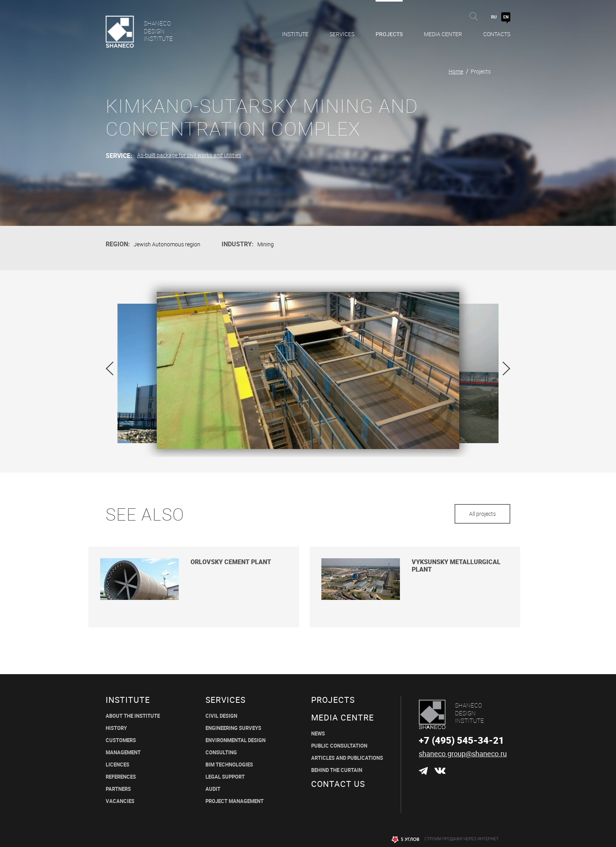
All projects (482, 514)
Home (456, 71)
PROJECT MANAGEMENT (235, 801)
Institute (295, 34)
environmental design (236, 740)
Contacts (497, 34)
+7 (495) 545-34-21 (461, 740)
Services (342, 34)
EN (506, 17)
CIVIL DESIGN (221, 716)
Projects (389, 34)
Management (123, 753)
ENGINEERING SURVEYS (233, 728)
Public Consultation (339, 746)
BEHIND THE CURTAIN (337, 770)
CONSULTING (221, 753)
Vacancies (120, 801)
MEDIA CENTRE (343, 718)
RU (494, 17)
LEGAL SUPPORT (225, 777)
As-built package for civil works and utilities (189, 155)
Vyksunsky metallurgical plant (456, 566)
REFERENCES (121, 777)
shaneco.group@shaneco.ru (463, 753)
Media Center (443, 34)
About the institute (133, 716)
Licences (117, 765)
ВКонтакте (440, 771)
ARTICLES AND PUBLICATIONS (347, 758)
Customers (121, 740)
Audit (213, 789)
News (318, 734)
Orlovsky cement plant (231, 562)
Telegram (423, 771)
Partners (118, 789)
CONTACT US (338, 784)
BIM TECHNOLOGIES (229, 765)
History (116, 728)
